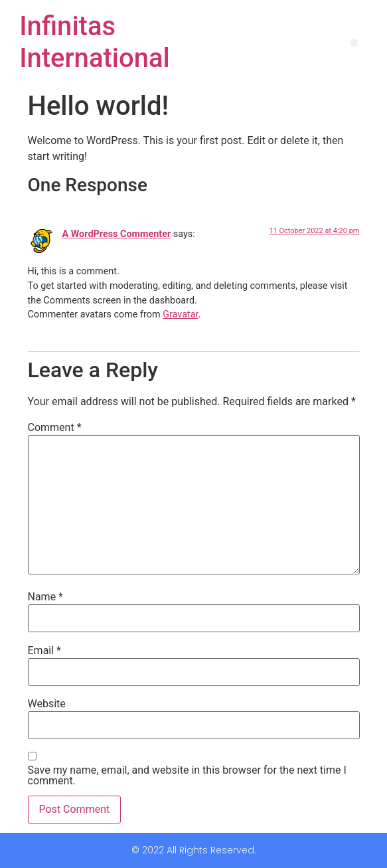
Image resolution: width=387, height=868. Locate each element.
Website (47, 704)
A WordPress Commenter (117, 234)
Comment (55, 428)
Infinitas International (95, 42)
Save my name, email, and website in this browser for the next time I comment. (187, 776)
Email (44, 651)
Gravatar (180, 314)
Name (46, 597)
